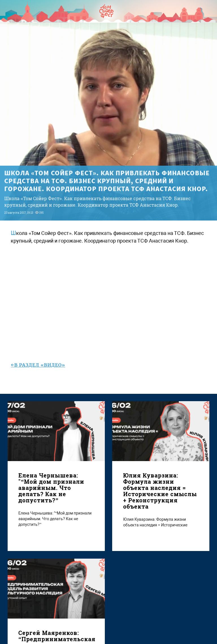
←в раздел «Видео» (38, 365)
